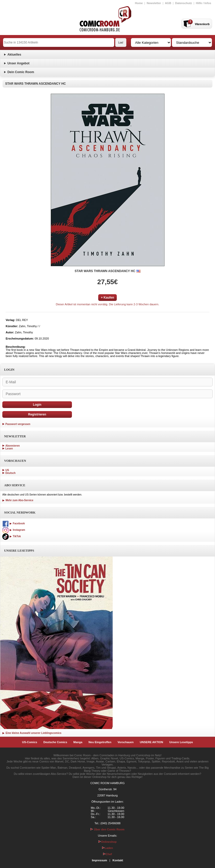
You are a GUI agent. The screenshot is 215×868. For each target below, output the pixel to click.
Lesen (9, 449)
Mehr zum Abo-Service (18, 500)
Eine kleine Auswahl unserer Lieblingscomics (32, 733)
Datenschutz (183, 3)
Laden (107, 848)
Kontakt (118, 860)
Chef (107, 854)
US (7, 470)
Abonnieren (13, 446)
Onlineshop (108, 842)
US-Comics (30, 742)
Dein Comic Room (21, 72)
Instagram (14, 530)
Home (139, 3)
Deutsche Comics (55, 742)
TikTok (12, 536)
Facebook (14, 523)
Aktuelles (14, 55)
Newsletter (154, 3)
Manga (78, 742)
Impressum (100, 860)
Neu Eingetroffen (100, 742)
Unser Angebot (19, 63)
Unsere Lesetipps (181, 742)
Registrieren (37, 414)
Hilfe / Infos (204, 3)
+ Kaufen (107, 298)
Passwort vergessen (18, 424)
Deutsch (10, 473)
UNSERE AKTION (151, 742)
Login (37, 405)
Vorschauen (126, 742)
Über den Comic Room (107, 829)
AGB (168, 3)
